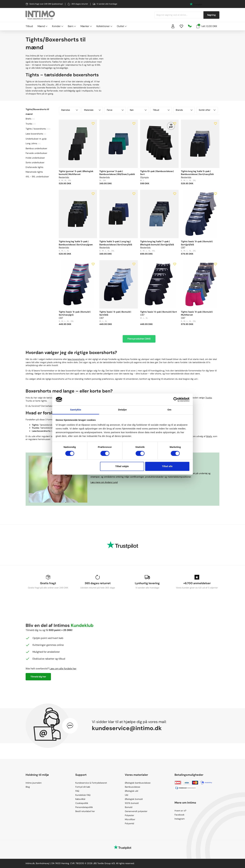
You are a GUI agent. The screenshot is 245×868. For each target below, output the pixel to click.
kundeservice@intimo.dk (127, 728)
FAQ (77, 791)
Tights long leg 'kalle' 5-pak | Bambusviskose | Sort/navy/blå (197, 173)
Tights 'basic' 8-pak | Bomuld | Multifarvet (197, 313)
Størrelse (69, 110)
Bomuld (129, 807)
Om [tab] (169, 410)
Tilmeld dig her (38, 677)
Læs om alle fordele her (63, 669)
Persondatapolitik (84, 807)
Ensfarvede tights (34, 167)
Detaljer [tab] (122, 410)
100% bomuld (132, 803)
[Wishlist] (181, 26)
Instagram (180, 819)
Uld (126, 795)
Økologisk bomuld (134, 799)
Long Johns (31, 143)
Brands (184, 110)
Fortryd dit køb (83, 787)
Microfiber (130, 819)
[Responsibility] (190, 26)
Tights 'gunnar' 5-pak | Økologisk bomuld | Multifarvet (76, 173)
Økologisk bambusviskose (138, 783)
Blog (28, 787)
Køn (138, 110)
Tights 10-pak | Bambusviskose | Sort (157, 173)
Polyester (129, 815)
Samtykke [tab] (76, 410)
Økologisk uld (131, 791)
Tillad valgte (122, 466)
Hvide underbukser (35, 158)
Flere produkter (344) (139, 339)
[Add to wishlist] (93, 124)
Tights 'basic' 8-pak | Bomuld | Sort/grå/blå (197, 243)
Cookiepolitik (82, 803)
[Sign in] (173, 26)
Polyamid (129, 823)
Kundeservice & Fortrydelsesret (91, 783)
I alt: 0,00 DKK (207, 26)
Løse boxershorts (34, 134)
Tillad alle (167, 466)
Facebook (179, 815)
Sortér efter (207, 110)
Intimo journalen (34, 783)
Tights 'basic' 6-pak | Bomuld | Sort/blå (115, 313)
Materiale (92, 110)
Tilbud (29, 26)
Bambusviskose (132, 787)
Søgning (211, 15)
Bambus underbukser (36, 148)
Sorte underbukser (35, 162)
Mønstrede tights (34, 172)
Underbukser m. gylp (36, 139)
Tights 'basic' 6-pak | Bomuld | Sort (159, 312)
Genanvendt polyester (136, 811)
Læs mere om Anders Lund (104, 482)
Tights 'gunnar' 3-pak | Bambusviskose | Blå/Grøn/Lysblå (117, 173)
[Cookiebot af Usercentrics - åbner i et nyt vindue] (176, 399)
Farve (115, 110)
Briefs (28, 119)
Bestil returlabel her (85, 811)
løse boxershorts (76, 359)
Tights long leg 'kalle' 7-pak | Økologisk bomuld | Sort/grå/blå (157, 243)
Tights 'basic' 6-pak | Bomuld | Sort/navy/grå (75, 313)
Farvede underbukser (36, 153)
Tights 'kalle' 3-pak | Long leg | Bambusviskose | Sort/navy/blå (116, 243)
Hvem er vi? (180, 811)
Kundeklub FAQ (83, 795)
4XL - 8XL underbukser (37, 177)
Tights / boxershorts (36, 129)
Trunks (29, 124)
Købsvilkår (80, 799)
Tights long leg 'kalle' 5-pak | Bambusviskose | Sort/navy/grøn (76, 243)
